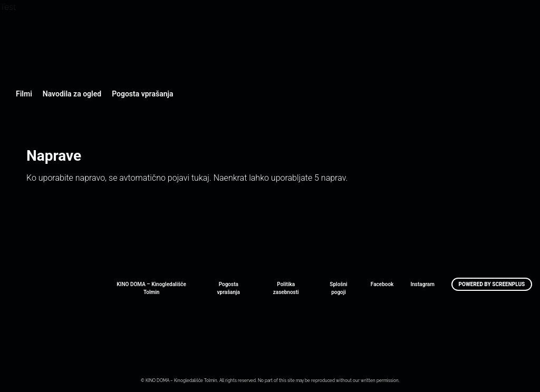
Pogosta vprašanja (142, 94)
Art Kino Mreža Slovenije (45, 348)
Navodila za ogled (72, 94)
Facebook (382, 284)
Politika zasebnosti (286, 288)
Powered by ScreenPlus (492, 284)
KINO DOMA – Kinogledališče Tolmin (151, 288)
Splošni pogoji (338, 288)
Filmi (24, 94)
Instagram (422, 284)
